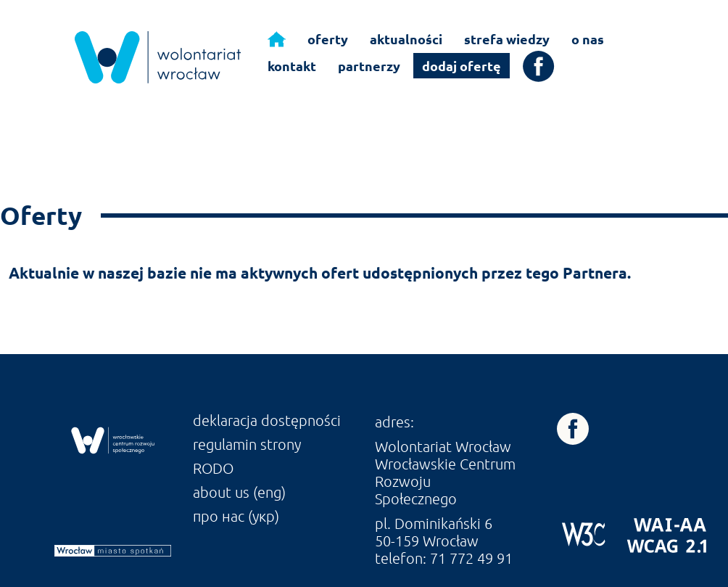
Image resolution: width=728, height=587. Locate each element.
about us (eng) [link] (239, 492)
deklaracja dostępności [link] (267, 420)
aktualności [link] (406, 39)
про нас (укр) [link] (236, 516)
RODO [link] (213, 468)
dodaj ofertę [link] (462, 66)
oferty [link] (328, 39)
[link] (158, 57)
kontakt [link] (292, 66)
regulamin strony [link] (247, 444)
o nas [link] (588, 39)
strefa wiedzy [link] (507, 39)
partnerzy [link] (369, 66)
